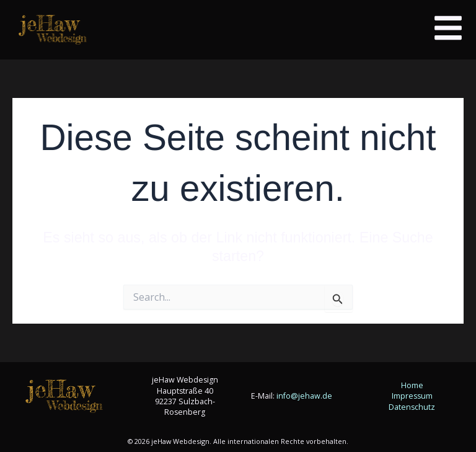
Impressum (412, 396)
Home (412, 385)
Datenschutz (412, 407)
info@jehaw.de (304, 396)
